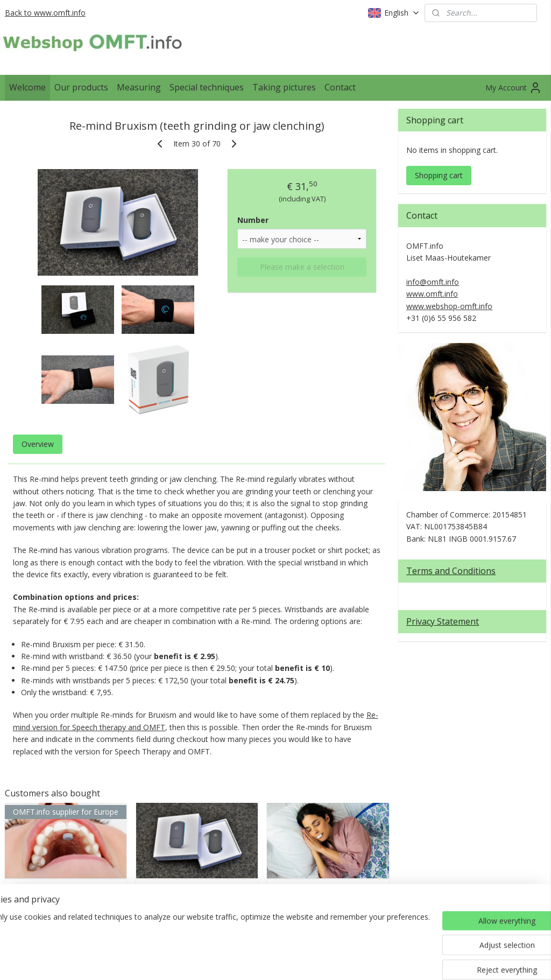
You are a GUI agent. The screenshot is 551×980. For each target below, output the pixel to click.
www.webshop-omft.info (449, 306)
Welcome (27, 87)
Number (253, 220)
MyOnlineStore (403, 960)
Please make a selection (302, 267)
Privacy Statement (443, 621)
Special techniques (207, 87)
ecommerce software (308, 960)
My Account (514, 88)
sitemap (243, 960)
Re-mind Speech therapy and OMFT (197, 895)
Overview (38, 444)
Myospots (65, 889)
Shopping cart (439, 175)
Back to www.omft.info (45, 13)
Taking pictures (284, 87)
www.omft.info (432, 294)
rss (266, 960)
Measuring (139, 87)
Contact (340, 87)
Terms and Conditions (451, 571)
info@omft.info (433, 282)
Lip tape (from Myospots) (328, 895)
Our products (81, 87)
